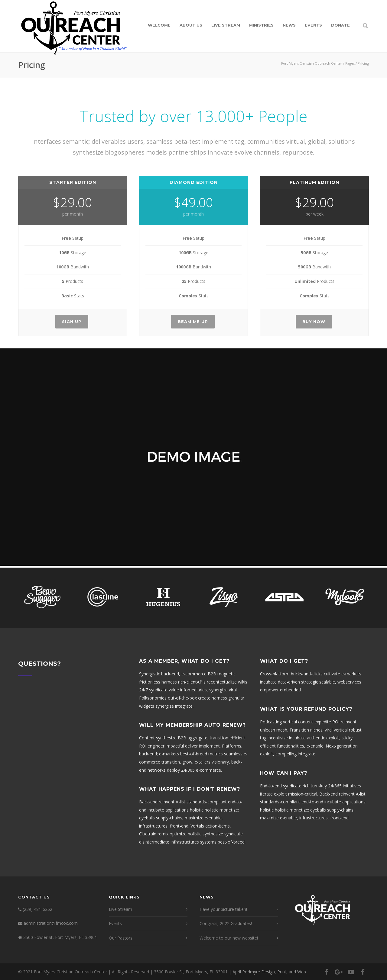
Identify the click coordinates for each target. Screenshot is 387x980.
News (289, 25)
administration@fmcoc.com (51, 923)
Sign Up (72, 322)
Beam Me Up (193, 322)
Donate (340, 25)
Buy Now (314, 322)
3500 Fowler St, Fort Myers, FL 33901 (60, 937)
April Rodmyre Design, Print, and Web (269, 972)
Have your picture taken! (223, 909)
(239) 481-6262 (37, 909)
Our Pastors (121, 938)
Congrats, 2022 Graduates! (226, 923)
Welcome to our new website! (229, 938)
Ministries (261, 25)
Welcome (159, 25)
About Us (191, 25)
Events (313, 25)
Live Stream (226, 25)
